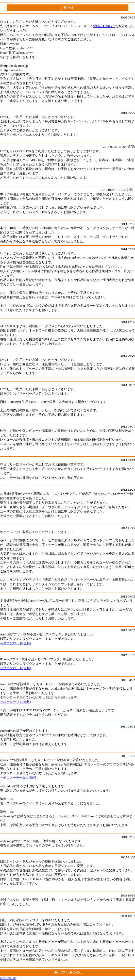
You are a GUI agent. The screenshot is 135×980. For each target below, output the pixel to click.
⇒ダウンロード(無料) (16, 643)
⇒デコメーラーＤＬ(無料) (19, 778)
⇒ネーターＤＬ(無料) (16, 702)
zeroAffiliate (8, 978)
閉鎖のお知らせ (104, 26)
